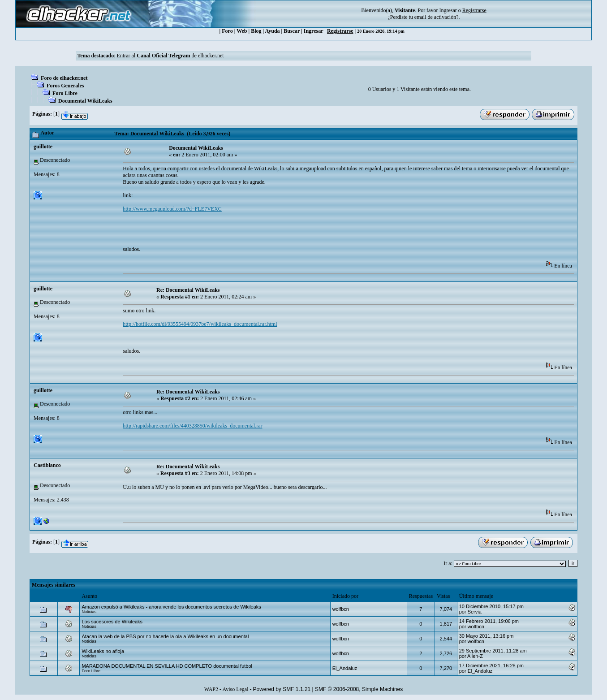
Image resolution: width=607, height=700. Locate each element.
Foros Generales (65, 86)
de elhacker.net (207, 56)
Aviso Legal (235, 689)
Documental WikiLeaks (85, 101)
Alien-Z (475, 656)
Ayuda (272, 31)
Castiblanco (47, 465)
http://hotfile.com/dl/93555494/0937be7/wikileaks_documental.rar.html (200, 324)
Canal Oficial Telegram (163, 56)
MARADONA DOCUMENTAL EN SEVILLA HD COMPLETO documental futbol (167, 666)
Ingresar (448, 10)
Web (242, 31)
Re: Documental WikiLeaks (188, 290)
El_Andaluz (345, 668)
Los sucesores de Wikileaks (112, 622)
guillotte (43, 147)
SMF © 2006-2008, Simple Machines (359, 689)
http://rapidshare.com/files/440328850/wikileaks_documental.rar (192, 426)
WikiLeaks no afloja (103, 651)
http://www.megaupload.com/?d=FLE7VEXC (172, 209)
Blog (256, 31)
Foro (227, 31)
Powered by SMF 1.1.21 (282, 689)
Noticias (89, 612)
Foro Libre (65, 93)
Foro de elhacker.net (64, 78)
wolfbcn (341, 609)
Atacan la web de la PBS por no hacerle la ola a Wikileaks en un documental (165, 636)
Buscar (292, 31)
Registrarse (340, 31)
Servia (475, 612)
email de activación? (437, 17)
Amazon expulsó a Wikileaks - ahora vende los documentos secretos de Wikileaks (171, 607)
